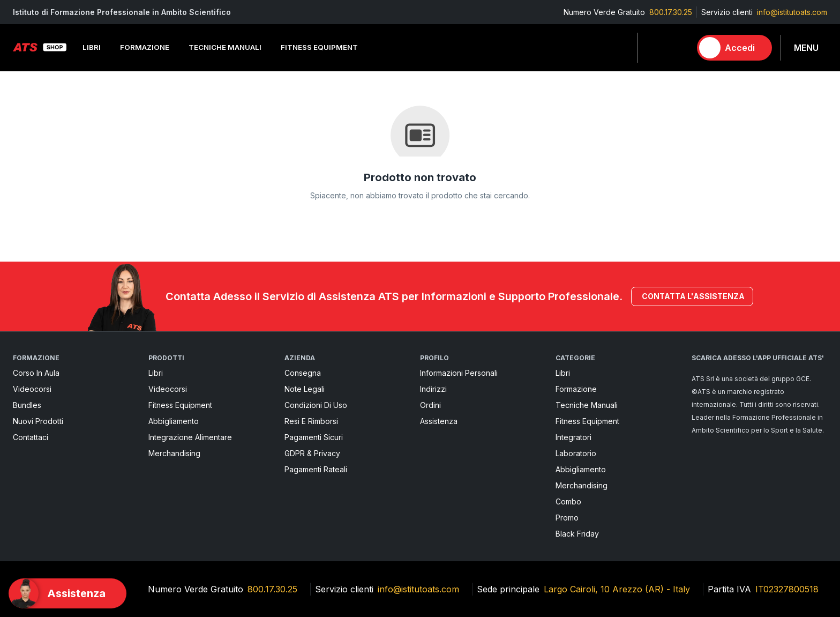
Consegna (303, 373)
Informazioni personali (459, 373)
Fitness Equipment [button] (319, 47)
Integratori (573, 437)
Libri (156, 373)
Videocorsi (32, 389)
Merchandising (174, 453)
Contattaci (31, 437)
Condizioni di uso (316, 405)
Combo (568, 501)
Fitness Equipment (180, 405)
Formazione (576, 389)
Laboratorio (576, 453)
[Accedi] (734, 48)
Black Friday (577, 534)
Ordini (430, 405)
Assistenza (439, 421)
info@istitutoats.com (792, 12)
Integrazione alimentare (190, 437)
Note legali (305, 389)
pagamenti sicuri (314, 437)
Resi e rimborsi (311, 421)
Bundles (27, 405)
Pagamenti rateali (316, 469)
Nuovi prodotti (38, 421)
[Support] (67, 593)
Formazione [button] (145, 47)
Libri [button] (92, 47)
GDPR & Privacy (312, 453)
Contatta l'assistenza (692, 296)
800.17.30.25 (671, 12)
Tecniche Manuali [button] (225, 47)
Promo (567, 518)
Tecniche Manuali (587, 405)
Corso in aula (36, 373)
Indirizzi (433, 389)
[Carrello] (678, 48)
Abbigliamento (174, 421)
